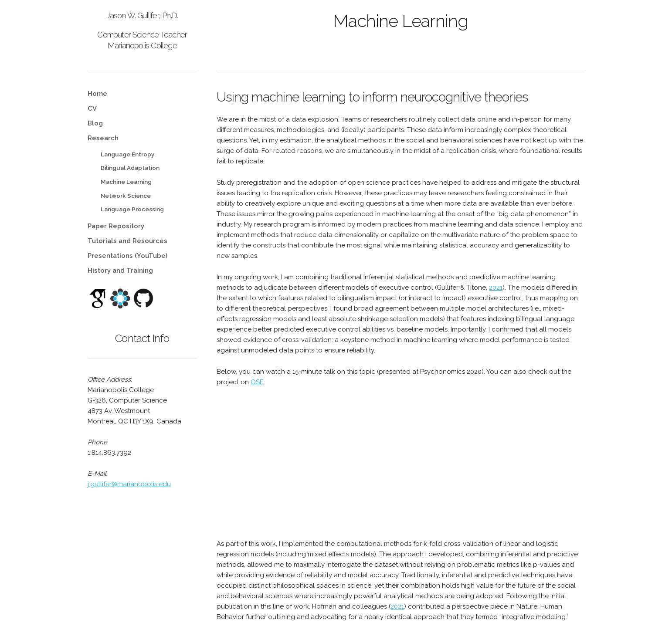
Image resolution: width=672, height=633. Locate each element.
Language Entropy (127, 154)
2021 (496, 288)
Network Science (126, 196)
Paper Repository (116, 226)
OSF (257, 382)
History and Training (120, 271)
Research (103, 138)
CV (92, 108)
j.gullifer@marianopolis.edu (129, 484)
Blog (95, 123)
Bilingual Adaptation (130, 168)
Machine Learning (126, 182)
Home (97, 94)
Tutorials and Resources (127, 241)
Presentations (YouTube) (127, 256)
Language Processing (132, 209)
